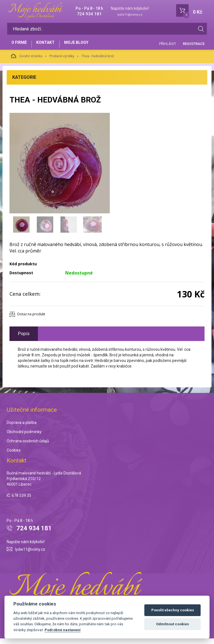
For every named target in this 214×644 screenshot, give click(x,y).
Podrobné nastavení (63, 630)
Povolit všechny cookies (173, 610)
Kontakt (50, 47)
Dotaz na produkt (31, 320)
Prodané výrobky (62, 62)
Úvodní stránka (27, 62)
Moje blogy (84, 47)
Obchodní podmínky (24, 438)
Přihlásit (168, 46)
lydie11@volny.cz (130, 15)
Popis (24, 339)
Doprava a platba (22, 428)
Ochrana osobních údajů (28, 447)
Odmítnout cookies (172, 624)
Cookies (14, 456)
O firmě (21, 47)
